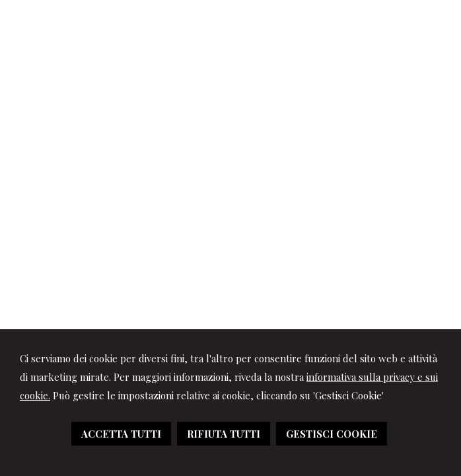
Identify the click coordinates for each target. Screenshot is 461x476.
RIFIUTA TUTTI (224, 434)
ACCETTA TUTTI (121, 434)
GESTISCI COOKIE (332, 434)
